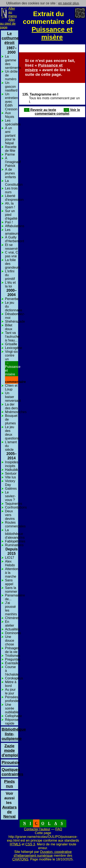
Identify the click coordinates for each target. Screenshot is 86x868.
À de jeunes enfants (10, 173)
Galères (11, 489)
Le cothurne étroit (10, 38)
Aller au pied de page (8, 24)
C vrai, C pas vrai (11, 254)
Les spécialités (13, 122)
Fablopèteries (15, 541)
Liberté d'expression (14, 198)
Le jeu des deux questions (12, 433)
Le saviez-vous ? (10, 496)
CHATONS (20, 859)
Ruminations (14, 545)
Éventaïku (12, 663)
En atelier (10, 624)
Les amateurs (12, 232)
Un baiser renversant (13, 397)
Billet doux (9, 327)
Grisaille (11, 344)
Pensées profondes (12, 699)
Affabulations (15, 226)
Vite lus (10, 477)
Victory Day (10, 483)
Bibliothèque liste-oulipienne (14, 734)
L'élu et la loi (10, 284)
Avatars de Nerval (9, 809)
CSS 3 (30, 844)
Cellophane (13, 716)
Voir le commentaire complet (58, 112)
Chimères (12, 618)
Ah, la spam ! (10, 205)
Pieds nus (9, 784)
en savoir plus (69, 3)
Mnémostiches (16, 412)
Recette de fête (11, 149)
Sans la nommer (11, 590)
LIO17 (10, 558)
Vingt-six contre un (11, 355)
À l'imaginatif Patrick (13, 162)
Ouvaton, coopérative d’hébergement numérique (43, 854)
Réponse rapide (12, 722)
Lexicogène (14, 348)
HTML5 (15, 844)
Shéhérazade (15, 321)
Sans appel (9, 582)
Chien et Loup (11, 387)
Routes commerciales (15, 524)
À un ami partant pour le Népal (10, 136)
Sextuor (11, 473)
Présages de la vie (12, 650)
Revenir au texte (40, 110)
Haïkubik (11, 470)
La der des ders (11, 406)
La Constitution (14, 183)
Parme (10, 154)
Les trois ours (11, 190)
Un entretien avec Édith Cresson (11, 102)
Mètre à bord (11, 684)
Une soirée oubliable (12, 708)
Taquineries (14, 504)
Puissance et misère (52, 33)
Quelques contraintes (12, 772)
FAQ (59, 829)
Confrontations (16, 507)
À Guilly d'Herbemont (15, 239)
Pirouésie (11, 762)
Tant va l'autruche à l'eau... (12, 337)
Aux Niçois (10, 115)
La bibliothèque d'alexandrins (15, 534)
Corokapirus (14, 678)
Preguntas (13, 659)
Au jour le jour (10, 691)
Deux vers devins (10, 515)
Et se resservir (11, 247)
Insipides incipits (12, 464)
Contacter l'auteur (37, 829)
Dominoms (13, 633)
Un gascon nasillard (11, 87)
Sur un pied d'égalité (11, 215)
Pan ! (9, 222)
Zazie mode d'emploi (10, 750)
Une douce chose (10, 641)
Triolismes (13, 656)
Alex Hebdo (10, 563)
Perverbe (12, 299)
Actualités (12, 629)
